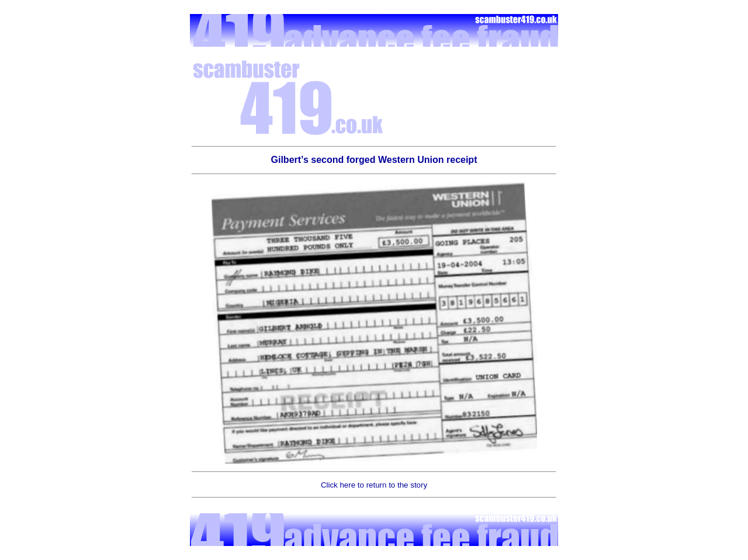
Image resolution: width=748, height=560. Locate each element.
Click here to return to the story (374, 485)
